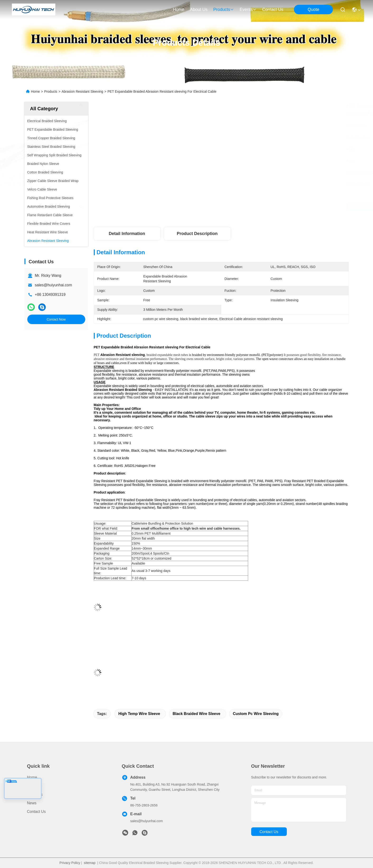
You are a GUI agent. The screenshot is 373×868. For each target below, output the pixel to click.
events (248, 10)
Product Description (197, 234)
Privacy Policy (70, 863)
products (224, 10)
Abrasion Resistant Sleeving (82, 91)
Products (51, 91)
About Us (35, 794)
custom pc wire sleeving (256, 714)
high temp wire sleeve (139, 714)
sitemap (90, 863)
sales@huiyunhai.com (54, 285)
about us (199, 10)
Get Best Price (263, 207)
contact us (273, 10)
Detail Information (127, 234)
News (32, 803)
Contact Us (36, 812)
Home (179, 10)
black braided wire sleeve (196, 714)
